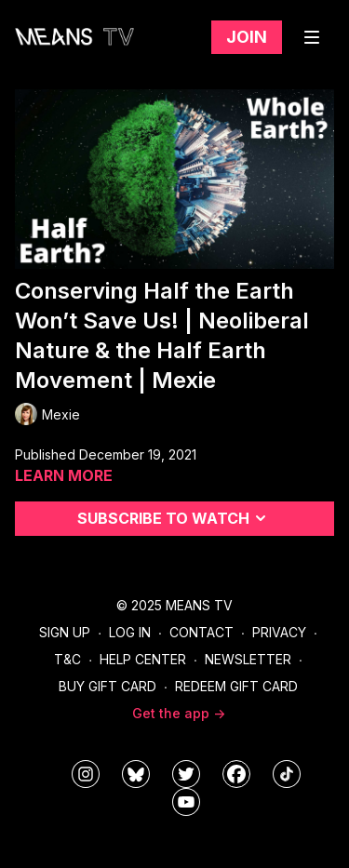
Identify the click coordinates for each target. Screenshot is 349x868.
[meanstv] (236, 774)
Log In (130, 632)
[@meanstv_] (287, 774)
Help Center (143, 659)
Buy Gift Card (107, 686)
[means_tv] (86, 774)
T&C (67, 659)
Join (247, 37)
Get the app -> (179, 713)
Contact (201, 632)
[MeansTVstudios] (136, 774)
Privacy (279, 632)
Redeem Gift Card (236, 686)
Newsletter (248, 659)
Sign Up (65, 632)
